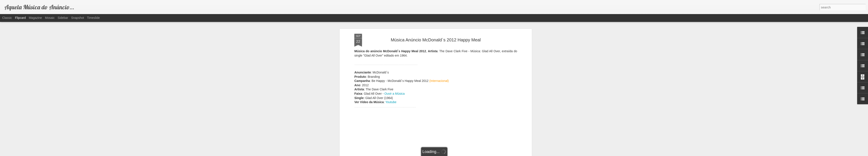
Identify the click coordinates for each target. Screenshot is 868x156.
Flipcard (20, 18)
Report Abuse (460, 154)
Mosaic (50, 18)
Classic (7, 18)
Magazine (35, 18)
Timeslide (93, 18)
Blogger (448, 154)
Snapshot (78, 18)
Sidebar (63, 18)
